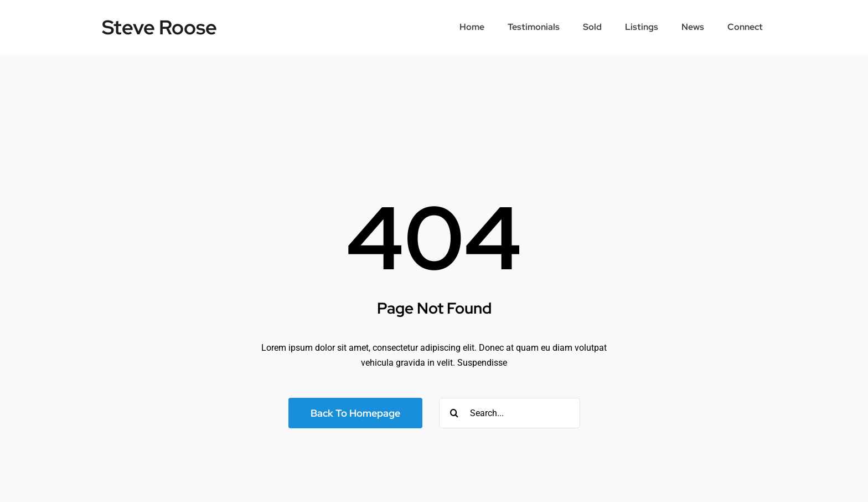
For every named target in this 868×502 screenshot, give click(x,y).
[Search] (454, 413)
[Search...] (510, 413)
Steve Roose (159, 27)
